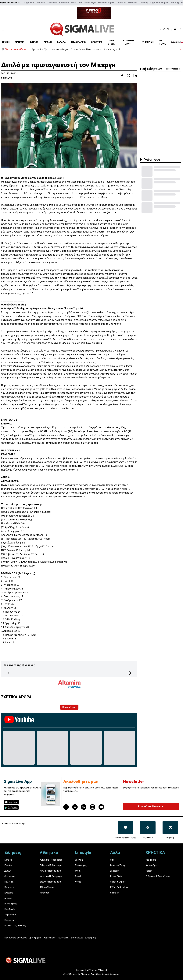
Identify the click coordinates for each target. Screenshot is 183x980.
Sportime (52, 3)
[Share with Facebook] (122, 76)
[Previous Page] (8, 673)
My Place (133, 3)
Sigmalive (29, 3)
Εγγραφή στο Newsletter (151, 806)
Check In (121, 3)
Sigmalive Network (10, 3)
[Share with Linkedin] (135, 76)
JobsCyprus (177, 3)
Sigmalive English (159, 3)
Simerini (41, 3)
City (80, 3)
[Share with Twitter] (129, 76)
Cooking (144, 3)
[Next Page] (130, 673)
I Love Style (90, 3)
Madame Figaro (106, 3)
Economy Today (67, 3)
